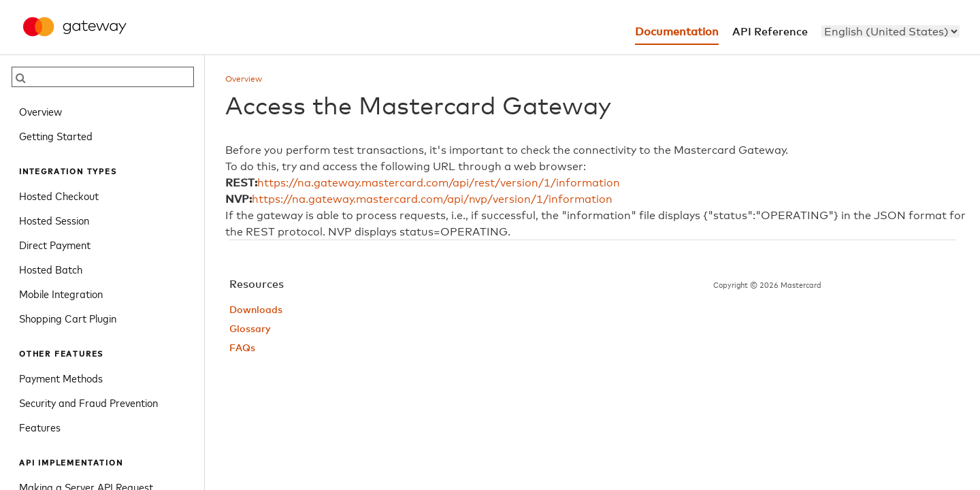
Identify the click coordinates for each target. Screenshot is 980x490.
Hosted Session (54, 220)
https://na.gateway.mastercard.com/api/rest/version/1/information (439, 183)
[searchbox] (103, 77)
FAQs (242, 348)
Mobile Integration (61, 293)
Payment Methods (61, 378)
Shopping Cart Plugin (68, 318)
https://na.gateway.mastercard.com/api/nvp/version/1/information (432, 199)
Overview (40, 111)
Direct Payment (55, 244)
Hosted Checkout (59, 195)
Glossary (250, 329)
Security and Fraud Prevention (88, 402)
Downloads (256, 310)
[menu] (891, 31)
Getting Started (56, 135)
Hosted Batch (51, 269)
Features (40, 427)
